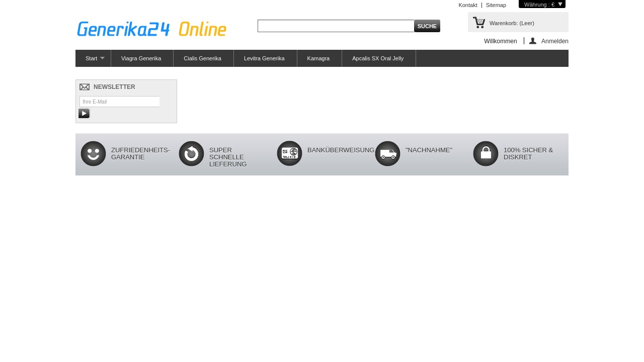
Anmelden (555, 41)
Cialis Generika (203, 58)
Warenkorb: (512, 23)
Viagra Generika (141, 58)
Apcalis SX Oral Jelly (378, 58)
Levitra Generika (264, 58)
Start (90, 61)
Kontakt (468, 5)
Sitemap (496, 5)
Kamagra (319, 58)
